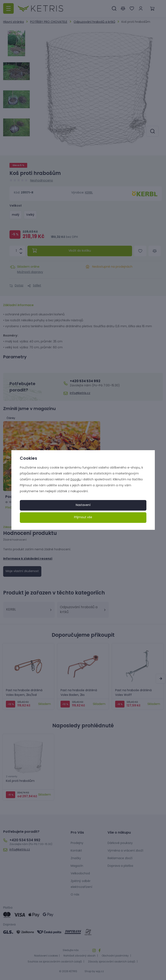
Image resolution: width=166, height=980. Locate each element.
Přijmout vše (83, 517)
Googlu (76, 480)
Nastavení (83, 505)
